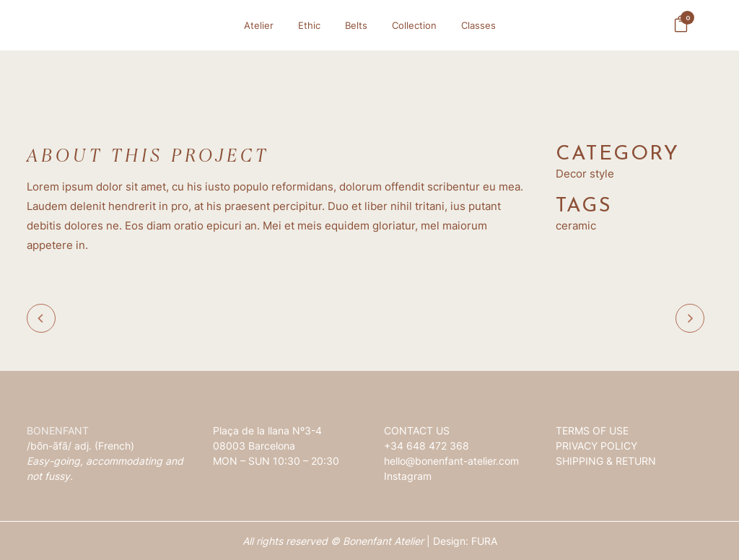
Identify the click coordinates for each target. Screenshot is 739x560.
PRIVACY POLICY (596, 446)
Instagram (408, 476)
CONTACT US (417, 430)
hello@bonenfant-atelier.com (451, 461)
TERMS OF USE (592, 430)
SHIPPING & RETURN (606, 461)
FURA (484, 541)
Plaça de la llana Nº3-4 (267, 430)
